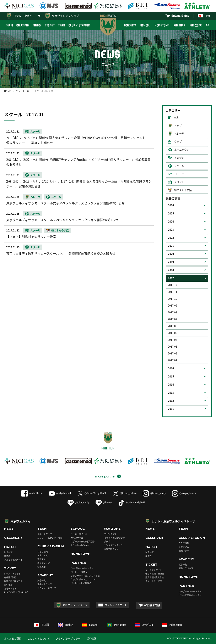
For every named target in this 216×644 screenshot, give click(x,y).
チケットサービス (154, 581)
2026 (171, 205)
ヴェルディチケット (116, 605)
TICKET (50, 25)
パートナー (180, 174)
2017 (171, 278)
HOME (7, 91)
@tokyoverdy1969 (132, 502)
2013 (171, 393)
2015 (171, 376)
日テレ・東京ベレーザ (27, 16)
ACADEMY (130, 25)
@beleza (104, 502)
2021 (171, 246)
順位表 (7, 556)
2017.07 (172, 319)
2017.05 (172, 333)
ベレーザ (179, 134)
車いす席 (8, 585)
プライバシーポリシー (68, 639)
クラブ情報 (43, 552)
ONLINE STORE (180, 16)
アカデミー (180, 158)
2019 (171, 262)
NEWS (9, 25)
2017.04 (172, 340)
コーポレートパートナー (82, 568)
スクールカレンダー (80, 545)
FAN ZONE (196, 25)
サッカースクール (79, 534)
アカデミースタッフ (47, 588)
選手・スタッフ (45, 534)
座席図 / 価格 (10, 577)
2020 (171, 254)
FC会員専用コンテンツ (114, 538)
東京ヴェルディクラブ (65, 16)
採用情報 (91, 639)
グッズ (107, 541)
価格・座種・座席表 (155, 574)
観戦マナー (43, 559)
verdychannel (60, 493)
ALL (176, 117)
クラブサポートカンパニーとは (85, 576)
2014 (171, 385)
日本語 (42, 625)
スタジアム (43, 555)
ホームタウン (182, 150)
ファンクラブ (110, 534)
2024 (171, 222)
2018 (171, 270)
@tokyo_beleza (125, 493)
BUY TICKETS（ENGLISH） (17, 592)
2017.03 (172, 347)
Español (90, 625)
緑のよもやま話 (183, 190)
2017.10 (172, 299)
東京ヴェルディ (21, 521)
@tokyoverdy (78, 502)
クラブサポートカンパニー (83, 579)
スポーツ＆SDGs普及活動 (83, 541)
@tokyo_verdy (154, 493)
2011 (171, 409)
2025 (171, 213)
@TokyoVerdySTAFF (92, 493)
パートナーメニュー (80, 572)
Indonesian (172, 625)
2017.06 (172, 326)
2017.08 (172, 312)
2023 (171, 230)
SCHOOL (145, 25)
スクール (179, 166)
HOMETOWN (162, 25)
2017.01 (172, 360)
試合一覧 (8, 552)
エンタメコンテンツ (113, 545)
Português (117, 625)
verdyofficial (32, 493)
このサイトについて (39, 639)
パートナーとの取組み (81, 583)
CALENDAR (23, 25)
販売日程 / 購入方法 (13, 581)
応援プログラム (111, 549)
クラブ (178, 142)
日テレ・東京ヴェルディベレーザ (173, 521)
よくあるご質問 (13, 639)
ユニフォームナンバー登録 (50, 538)
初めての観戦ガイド (13, 560)
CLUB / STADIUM (79, 25)
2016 (171, 368)
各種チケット (10, 589)
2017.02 (172, 353)
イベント (179, 182)
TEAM (62, 25)
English (65, 625)
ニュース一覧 (22, 91)
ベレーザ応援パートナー (190, 595)
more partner (105, 476)
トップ (178, 125)
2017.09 (172, 306)
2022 (171, 238)
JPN (204, 16)
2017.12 (172, 285)
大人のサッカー (78, 538)
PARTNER (179, 25)
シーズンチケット (12, 574)
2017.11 (172, 292)
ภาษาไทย (144, 625)
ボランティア (44, 563)
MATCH (37, 25)
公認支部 (42, 567)
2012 (171, 401)
